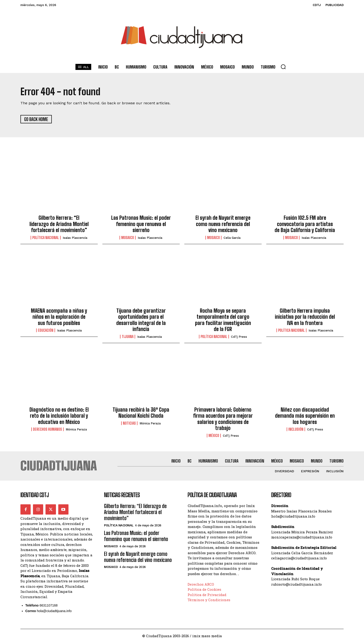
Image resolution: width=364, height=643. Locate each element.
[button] (283, 67)
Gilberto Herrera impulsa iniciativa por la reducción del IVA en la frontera (305, 317)
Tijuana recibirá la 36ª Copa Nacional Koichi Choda (141, 413)
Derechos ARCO (201, 584)
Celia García (232, 238)
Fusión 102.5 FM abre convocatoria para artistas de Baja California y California (305, 224)
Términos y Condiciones (209, 600)
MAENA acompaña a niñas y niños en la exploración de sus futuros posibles (59, 317)
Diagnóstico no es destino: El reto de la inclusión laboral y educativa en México (59, 416)
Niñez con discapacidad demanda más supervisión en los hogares (305, 416)
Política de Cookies (204, 590)
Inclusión (296, 430)
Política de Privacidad (207, 595)
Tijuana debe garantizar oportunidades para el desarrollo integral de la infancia (141, 320)
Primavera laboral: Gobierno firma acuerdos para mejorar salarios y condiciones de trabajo (223, 419)
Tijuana (128, 337)
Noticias (129, 423)
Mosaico (128, 238)
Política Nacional (46, 238)
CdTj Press (239, 337)
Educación (46, 331)
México (214, 436)
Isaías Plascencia (75, 238)
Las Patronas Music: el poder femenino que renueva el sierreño (141, 224)
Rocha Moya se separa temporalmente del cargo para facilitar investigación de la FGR (223, 320)
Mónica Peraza (76, 430)
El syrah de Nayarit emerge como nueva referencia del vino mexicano (223, 224)
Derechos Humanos (47, 430)
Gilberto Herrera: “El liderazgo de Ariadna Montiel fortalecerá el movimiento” (59, 224)
